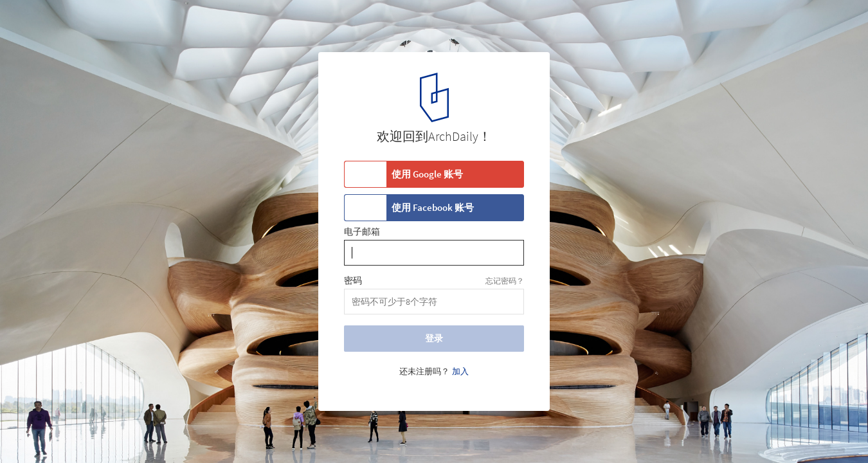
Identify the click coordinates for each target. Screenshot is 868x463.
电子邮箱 (362, 232)
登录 (434, 338)
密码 (353, 281)
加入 (460, 372)
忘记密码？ (505, 281)
